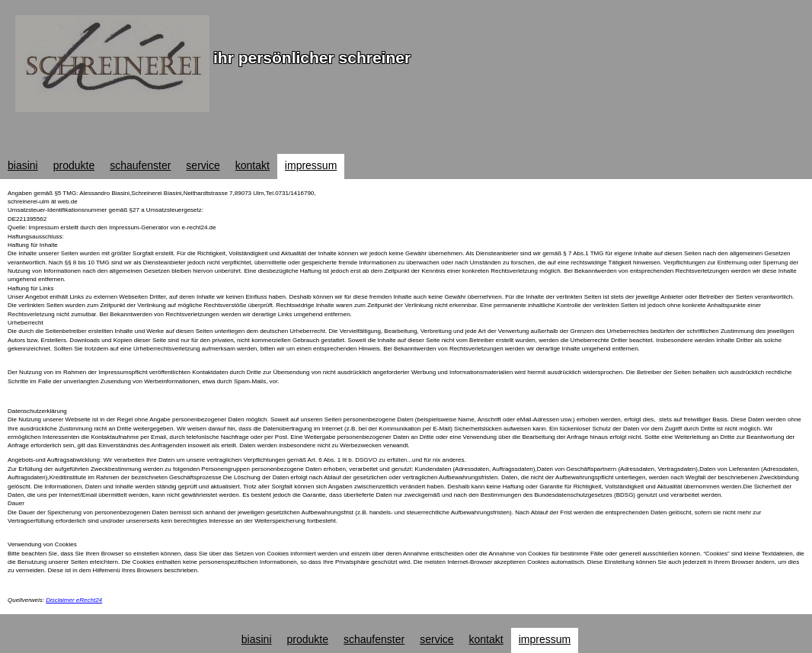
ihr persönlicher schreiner (312, 58)
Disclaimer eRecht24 (74, 600)
